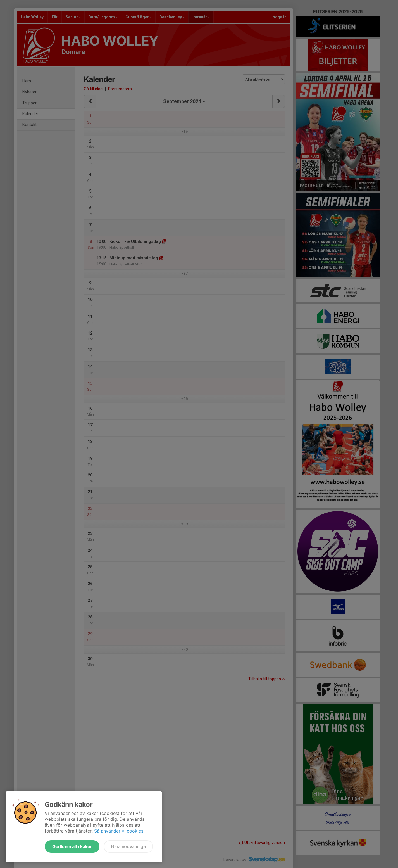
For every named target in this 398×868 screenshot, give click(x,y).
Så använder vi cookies (119, 831)
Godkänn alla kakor (72, 846)
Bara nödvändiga (128, 846)
